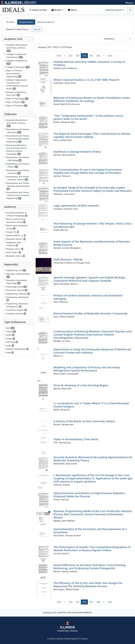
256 (98, 56)
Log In (129, 3)
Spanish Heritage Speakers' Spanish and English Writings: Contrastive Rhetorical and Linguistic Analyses (90, 279)
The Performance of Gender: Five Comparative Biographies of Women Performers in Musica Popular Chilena (92, 549)
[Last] (110, 56)
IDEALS (13, 10)
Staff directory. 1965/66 (68, 259)
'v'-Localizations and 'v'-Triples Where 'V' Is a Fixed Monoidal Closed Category (91, 405)
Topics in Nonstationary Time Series (76, 439)
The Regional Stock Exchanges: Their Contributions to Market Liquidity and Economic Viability (92, 135)
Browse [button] (57, 10)
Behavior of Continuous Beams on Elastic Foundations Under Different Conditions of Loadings (92, 99)
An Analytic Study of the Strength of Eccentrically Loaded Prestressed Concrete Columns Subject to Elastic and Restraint (93, 189)
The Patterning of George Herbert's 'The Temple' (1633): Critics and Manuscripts (93, 225)
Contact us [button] (48, 612)
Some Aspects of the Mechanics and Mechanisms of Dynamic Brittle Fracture (92, 243)
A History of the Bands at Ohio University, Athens (84, 421)
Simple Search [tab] (26, 22)
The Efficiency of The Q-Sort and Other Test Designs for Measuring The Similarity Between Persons (88, 585)
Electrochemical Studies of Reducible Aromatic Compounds (91, 313)
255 (91, 56)
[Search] (116, 10)
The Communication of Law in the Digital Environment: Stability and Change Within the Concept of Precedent (88, 171)
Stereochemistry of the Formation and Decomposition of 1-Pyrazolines (91, 531)
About (72, 10)
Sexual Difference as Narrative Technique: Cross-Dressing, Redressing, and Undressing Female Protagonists (90, 567)
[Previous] (65, 56)
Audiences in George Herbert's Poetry (77, 152)
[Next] (104, 56)
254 (85, 56)
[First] (59, 56)
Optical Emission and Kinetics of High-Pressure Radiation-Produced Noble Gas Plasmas (90, 495)
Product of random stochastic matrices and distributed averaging (88, 297)
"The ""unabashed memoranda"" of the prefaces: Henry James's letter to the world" (88, 117)
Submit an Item (38, 10)
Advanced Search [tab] (46, 22)
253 (77, 56)
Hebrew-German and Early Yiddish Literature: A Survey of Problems (89, 63)
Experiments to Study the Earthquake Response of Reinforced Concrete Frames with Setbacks (92, 351)
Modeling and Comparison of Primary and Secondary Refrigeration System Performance (87, 369)
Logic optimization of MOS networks (76, 206)
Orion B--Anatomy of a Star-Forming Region (81, 385)
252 (70, 56)
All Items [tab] (11, 22)
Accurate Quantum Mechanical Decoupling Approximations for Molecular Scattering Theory (93, 459)
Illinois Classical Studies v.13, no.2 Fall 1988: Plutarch (86, 80)
